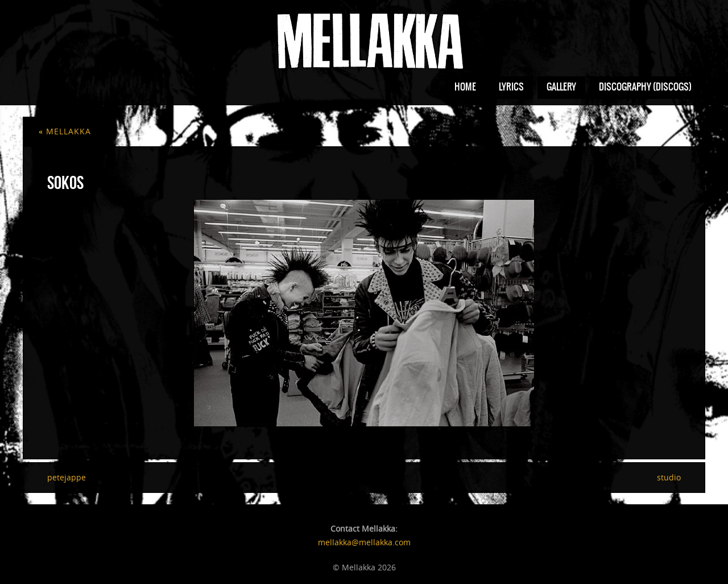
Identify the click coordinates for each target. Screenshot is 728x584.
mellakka (65, 131)
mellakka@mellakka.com (364, 542)
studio (669, 477)
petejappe (67, 477)
